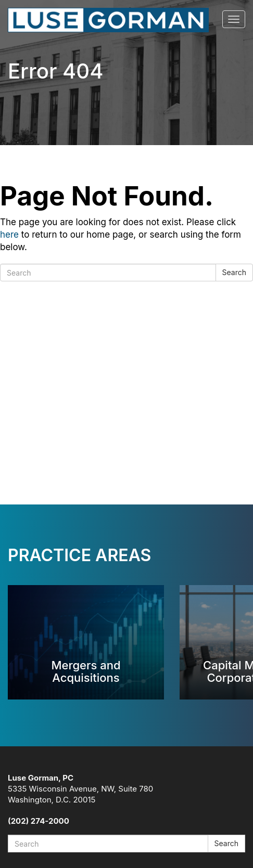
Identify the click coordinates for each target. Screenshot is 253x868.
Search (234, 272)
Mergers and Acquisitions (86, 671)
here (9, 235)
